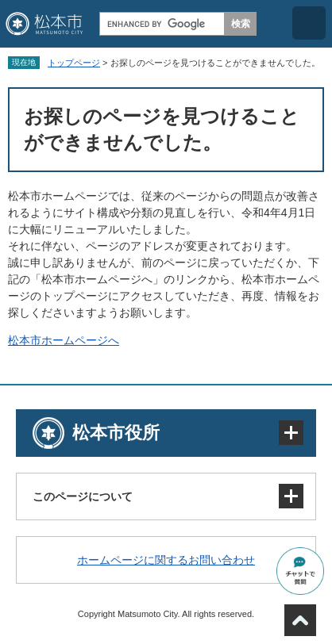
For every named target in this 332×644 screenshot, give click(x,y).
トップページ (74, 63)
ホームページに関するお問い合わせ (166, 560)
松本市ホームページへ (64, 340)
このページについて (83, 496)
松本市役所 (116, 433)
